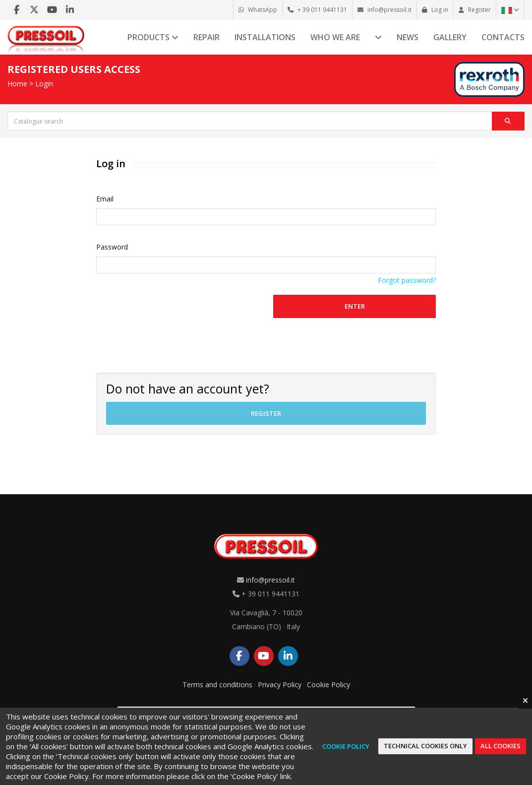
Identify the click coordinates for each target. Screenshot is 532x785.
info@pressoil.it (270, 580)
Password (112, 247)
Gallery (450, 37)
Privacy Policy (280, 685)
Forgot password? (407, 280)
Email (105, 199)
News (408, 37)
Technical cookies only (425, 746)
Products (153, 37)
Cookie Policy (328, 685)
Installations (265, 37)
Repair (207, 37)
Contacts (503, 37)
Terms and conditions (217, 685)
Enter (355, 306)
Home (17, 84)
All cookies (501, 746)
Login (44, 84)
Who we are (335, 37)
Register (266, 413)
